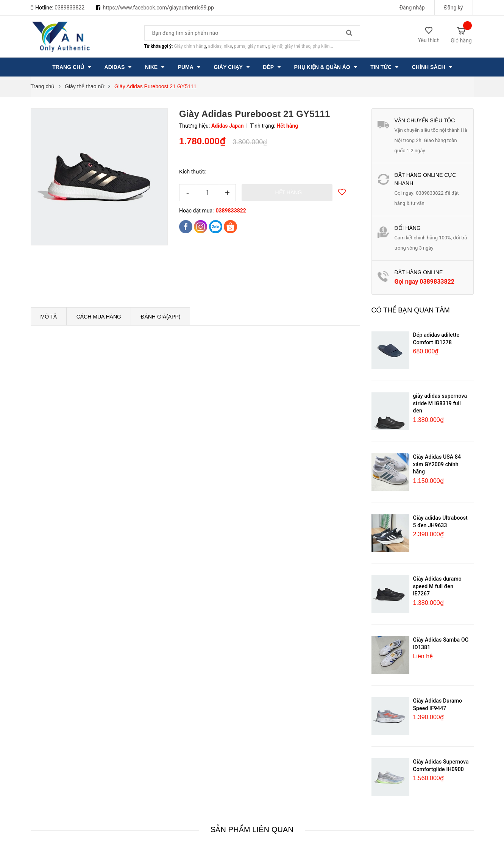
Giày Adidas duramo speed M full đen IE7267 (437, 586)
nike (228, 46)
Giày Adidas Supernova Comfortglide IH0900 (441, 765)
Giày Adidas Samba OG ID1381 (441, 643)
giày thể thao (298, 46)
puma (240, 46)
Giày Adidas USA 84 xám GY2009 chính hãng (437, 464)
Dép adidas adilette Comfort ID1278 (436, 339)
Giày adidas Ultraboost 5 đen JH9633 (440, 522)
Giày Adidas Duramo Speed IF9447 (438, 704)
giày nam (257, 46)
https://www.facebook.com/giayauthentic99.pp (159, 8)
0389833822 (69, 8)
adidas (215, 46)
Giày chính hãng (190, 46)
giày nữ (275, 46)
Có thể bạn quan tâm (411, 310)
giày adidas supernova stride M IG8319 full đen (440, 403)
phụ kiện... (323, 46)
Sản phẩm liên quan (252, 829)
